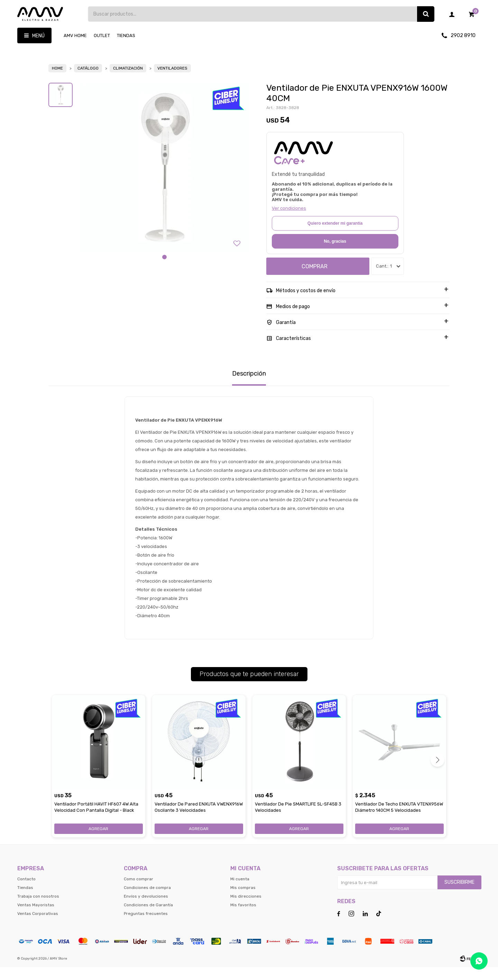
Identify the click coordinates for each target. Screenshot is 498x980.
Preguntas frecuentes (146, 926)
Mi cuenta (240, 892)
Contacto (26, 892)
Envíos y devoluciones (146, 909)
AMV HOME (75, 35)
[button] (164, 270)
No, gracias (335, 254)
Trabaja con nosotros (38, 909)
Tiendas (126, 35)
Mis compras (243, 900)
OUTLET (102, 35)
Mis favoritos (243, 918)
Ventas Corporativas (38, 926)
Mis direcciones (246, 909)
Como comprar (139, 892)
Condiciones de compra (147, 900)
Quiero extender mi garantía (335, 236)
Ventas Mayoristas (36, 918)
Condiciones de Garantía (148, 918)
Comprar (315, 279)
